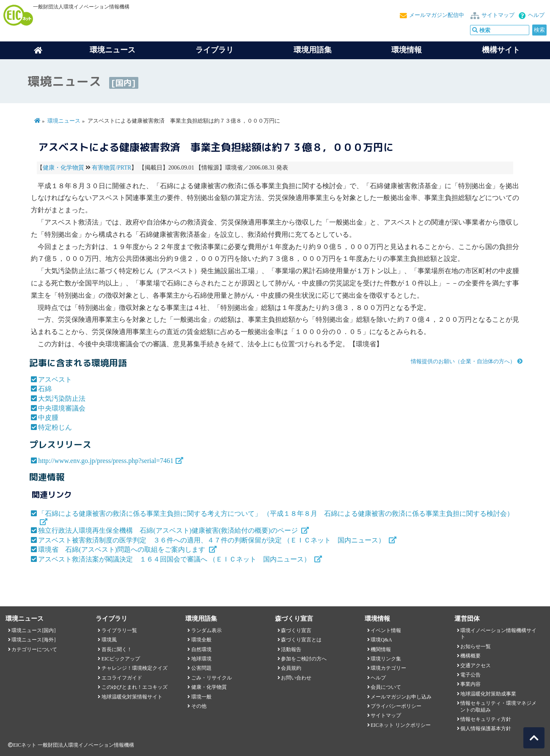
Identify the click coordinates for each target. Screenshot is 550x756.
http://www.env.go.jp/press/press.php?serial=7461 (106, 461)
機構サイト (501, 50)
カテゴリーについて (34, 649)
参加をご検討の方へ (304, 659)
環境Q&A (381, 640)
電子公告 (470, 675)
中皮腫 (48, 418)
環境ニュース (64, 121)
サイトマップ (498, 15)
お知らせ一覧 (476, 646)
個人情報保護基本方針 (486, 729)
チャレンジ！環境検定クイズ (135, 668)
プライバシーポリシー (396, 706)
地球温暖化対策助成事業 (488, 694)
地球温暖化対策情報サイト (132, 697)
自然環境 (201, 649)
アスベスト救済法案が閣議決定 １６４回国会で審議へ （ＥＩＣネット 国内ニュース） (175, 559)
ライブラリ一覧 (119, 630)
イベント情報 (386, 630)
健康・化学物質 (63, 168)
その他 (199, 706)
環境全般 (201, 640)
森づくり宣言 (296, 630)
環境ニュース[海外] (33, 640)
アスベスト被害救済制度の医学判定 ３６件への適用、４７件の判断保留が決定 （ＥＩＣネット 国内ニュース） (212, 540)
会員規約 (291, 668)
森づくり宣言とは (301, 640)
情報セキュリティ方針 (486, 719)
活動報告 (291, 649)
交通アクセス (476, 666)
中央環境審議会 (62, 408)
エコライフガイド (122, 678)
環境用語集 (313, 50)
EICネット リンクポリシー (401, 725)
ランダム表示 (206, 630)
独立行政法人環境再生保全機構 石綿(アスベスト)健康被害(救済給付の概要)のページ (169, 530)
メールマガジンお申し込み (401, 697)
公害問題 (201, 668)
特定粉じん (55, 427)
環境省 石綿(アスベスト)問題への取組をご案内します (122, 549)
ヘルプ (536, 15)
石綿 (45, 389)
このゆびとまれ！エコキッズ (135, 687)
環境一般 (201, 697)
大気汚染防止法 (62, 399)
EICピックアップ (121, 659)
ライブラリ (214, 50)
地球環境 (201, 659)
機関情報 (381, 649)
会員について (386, 687)
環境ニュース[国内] (33, 630)
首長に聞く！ (117, 649)
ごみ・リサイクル (212, 678)
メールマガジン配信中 (437, 15)
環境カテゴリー (388, 668)
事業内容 (470, 684)
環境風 (109, 640)
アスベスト (55, 379)
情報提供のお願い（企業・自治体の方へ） (463, 362)
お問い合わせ (296, 678)
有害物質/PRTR (111, 168)
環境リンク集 (386, 659)
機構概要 (470, 656)
